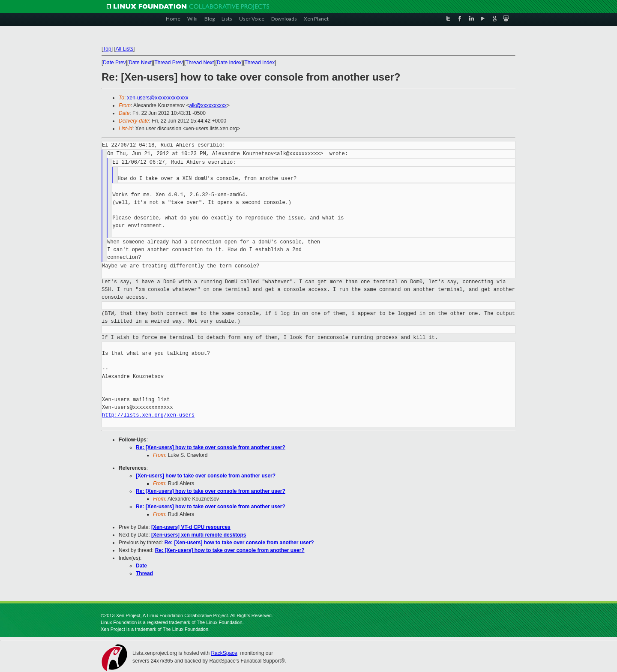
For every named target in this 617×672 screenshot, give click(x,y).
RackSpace (224, 653)
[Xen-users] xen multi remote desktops (199, 535)
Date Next (140, 63)
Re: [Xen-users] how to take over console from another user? (211, 447)
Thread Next (200, 63)
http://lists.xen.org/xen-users (148, 415)
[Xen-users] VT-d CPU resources (191, 527)
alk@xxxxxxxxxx (208, 105)
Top (107, 49)
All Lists (124, 49)
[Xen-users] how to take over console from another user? (206, 476)
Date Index (229, 63)
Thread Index (260, 63)
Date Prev (114, 63)
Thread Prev (168, 63)
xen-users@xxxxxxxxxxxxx (158, 98)
